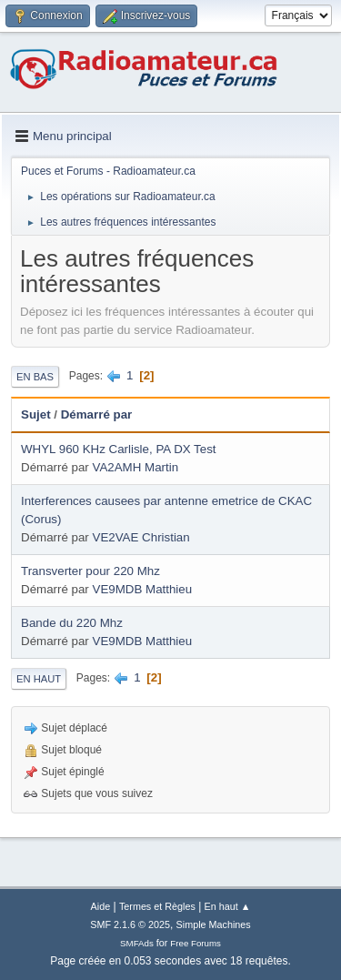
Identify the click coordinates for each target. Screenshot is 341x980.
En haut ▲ (228, 906)
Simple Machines (214, 924)
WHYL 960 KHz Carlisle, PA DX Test (119, 449)
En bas (35, 377)
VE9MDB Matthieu (143, 589)
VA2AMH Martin (136, 467)
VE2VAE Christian (141, 537)
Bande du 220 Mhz (72, 623)
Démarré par (97, 414)
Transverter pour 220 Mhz (90, 571)
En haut (39, 679)
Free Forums (196, 943)
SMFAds (137, 943)
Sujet (36, 414)
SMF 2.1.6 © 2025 (130, 924)
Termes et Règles (157, 906)
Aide (101, 906)
